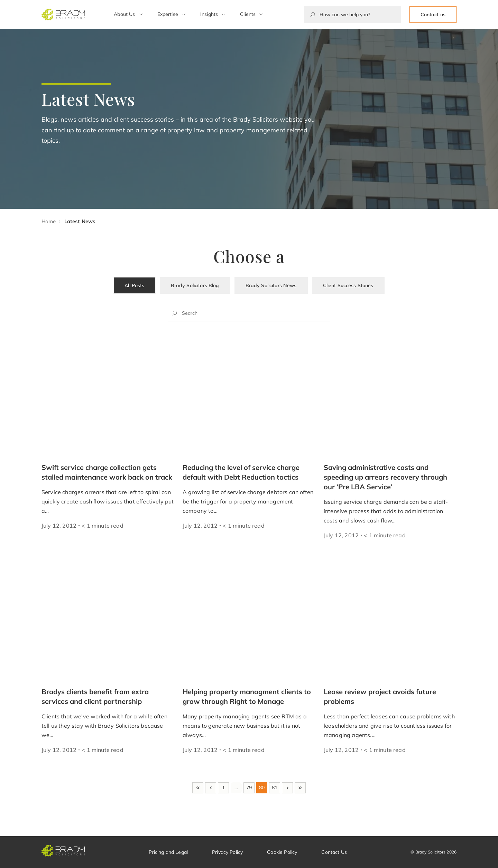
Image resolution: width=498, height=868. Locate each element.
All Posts (134, 285)
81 (275, 787)
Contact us (433, 15)
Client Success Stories (348, 285)
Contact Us (334, 852)
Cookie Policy (282, 852)
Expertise (168, 14)
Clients (248, 14)
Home (49, 221)
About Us (124, 14)
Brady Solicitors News (271, 285)
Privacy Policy (227, 852)
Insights (209, 14)
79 (249, 787)
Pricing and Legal (168, 852)
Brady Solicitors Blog (195, 285)
